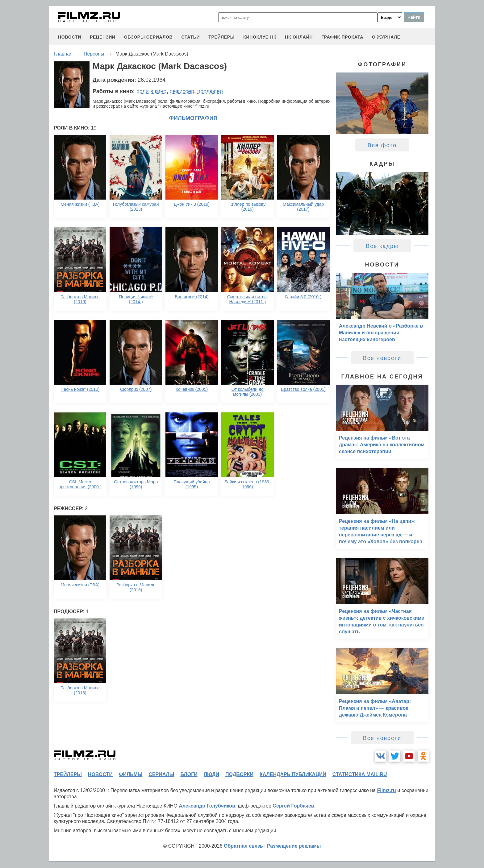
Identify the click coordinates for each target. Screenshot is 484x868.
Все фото (382, 145)
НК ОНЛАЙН (299, 37)
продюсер (210, 91)
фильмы (131, 774)
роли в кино (152, 91)
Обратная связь (243, 846)
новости (70, 37)
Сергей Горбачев (293, 806)
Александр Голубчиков (207, 806)
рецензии (103, 37)
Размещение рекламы (294, 846)
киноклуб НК (260, 37)
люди (211, 774)
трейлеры (221, 37)
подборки (239, 774)
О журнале (386, 37)
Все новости (382, 358)
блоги (189, 774)
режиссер (182, 91)
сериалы (161, 774)
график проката (342, 37)
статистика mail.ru (360, 774)
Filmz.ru (386, 790)
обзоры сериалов (148, 37)
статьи (190, 37)
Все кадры (382, 246)
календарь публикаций (293, 774)
